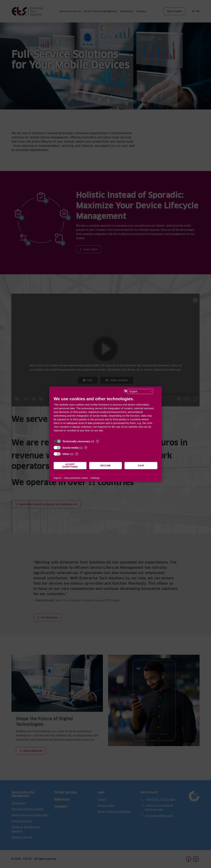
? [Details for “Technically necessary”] (97, 441)
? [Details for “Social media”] (86, 448)
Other (66, 454)
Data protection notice (76, 478)
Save (141, 466)
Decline (105, 466)
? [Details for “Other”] (77, 454)
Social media (71, 448)
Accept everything (70, 466)
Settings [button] (95, 478)
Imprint (57, 478)
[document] (105, 417)
